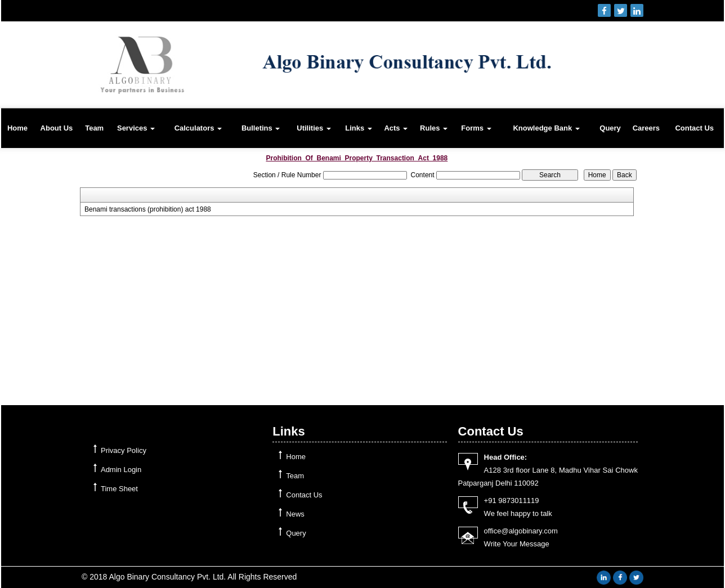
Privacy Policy (124, 450)
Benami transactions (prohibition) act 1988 (148, 209)
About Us (57, 128)
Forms (476, 128)
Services (136, 128)
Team (94, 128)
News (295, 514)
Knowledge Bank (546, 128)
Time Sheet (119, 489)
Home (17, 128)
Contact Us (694, 128)
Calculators (198, 128)
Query (610, 128)
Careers (646, 128)
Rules (434, 128)
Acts (396, 128)
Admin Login (121, 470)
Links (359, 128)
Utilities (314, 128)
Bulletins (261, 128)
